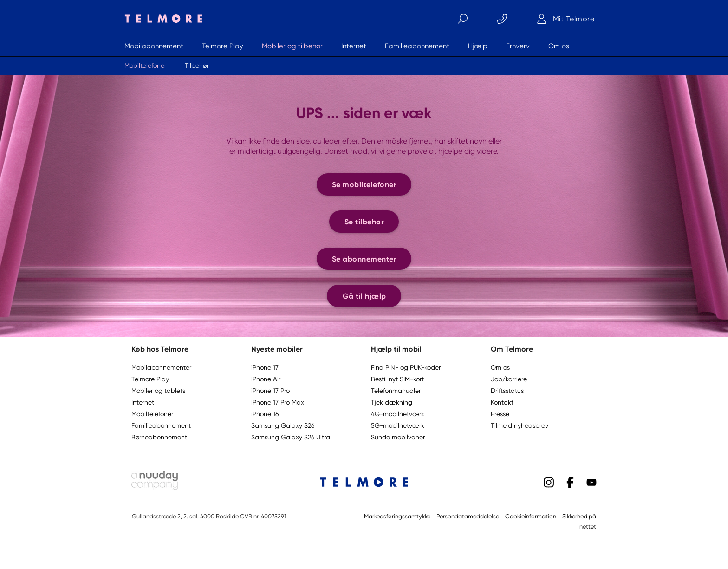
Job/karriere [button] (509, 379)
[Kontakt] (502, 19)
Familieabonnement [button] (161, 425)
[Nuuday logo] (155, 487)
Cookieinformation (531, 516)
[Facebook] (570, 481)
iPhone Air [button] (266, 379)
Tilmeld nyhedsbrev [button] (520, 425)
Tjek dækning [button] (392, 402)
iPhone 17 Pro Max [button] (278, 402)
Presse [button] (500, 414)
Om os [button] (500, 367)
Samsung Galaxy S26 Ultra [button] (291, 437)
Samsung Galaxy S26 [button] (283, 425)
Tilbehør (197, 65)
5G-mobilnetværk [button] (398, 425)
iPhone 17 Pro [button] (270, 391)
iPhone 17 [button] (265, 367)
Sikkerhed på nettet (579, 521)
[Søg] (463, 19)
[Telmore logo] (161, 19)
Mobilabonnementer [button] (161, 367)
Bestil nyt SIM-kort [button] (397, 379)
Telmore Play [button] (150, 379)
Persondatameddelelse (468, 516)
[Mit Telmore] (565, 19)
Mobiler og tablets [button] (158, 391)
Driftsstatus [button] (507, 391)
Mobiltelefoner (145, 65)
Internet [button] (143, 402)
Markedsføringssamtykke (397, 516)
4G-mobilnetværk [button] (398, 414)
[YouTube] (591, 481)
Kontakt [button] (502, 402)
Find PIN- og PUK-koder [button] (406, 367)
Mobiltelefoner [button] (152, 414)
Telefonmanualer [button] (396, 391)
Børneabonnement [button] (159, 437)
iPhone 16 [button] (265, 414)
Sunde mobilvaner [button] (398, 437)
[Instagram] (549, 481)
